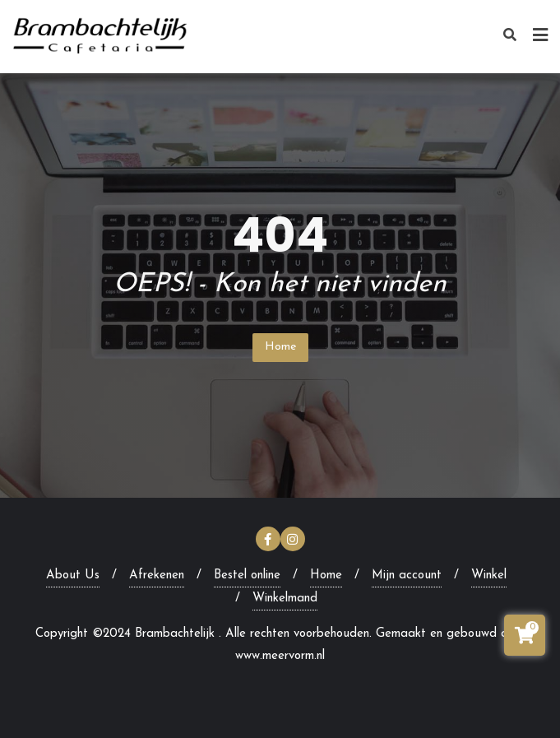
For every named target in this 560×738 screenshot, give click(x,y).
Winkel (489, 576)
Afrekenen (157, 576)
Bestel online (247, 576)
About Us (73, 576)
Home (280, 347)
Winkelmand (285, 599)
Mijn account (407, 576)
